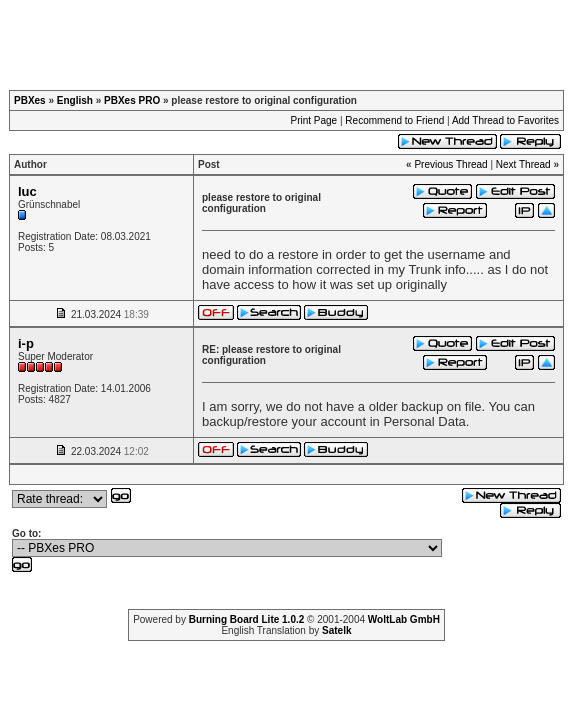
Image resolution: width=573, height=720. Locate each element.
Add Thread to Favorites (505, 120)
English (75, 100)
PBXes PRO (132, 100)
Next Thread (523, 164)
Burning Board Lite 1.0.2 (247, 619)
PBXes (30, 100)
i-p (26, 343)
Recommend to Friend (394, 120)
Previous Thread (450, 164)
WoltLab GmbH (404, 619)
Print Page (313, 120)
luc (27, 191)
